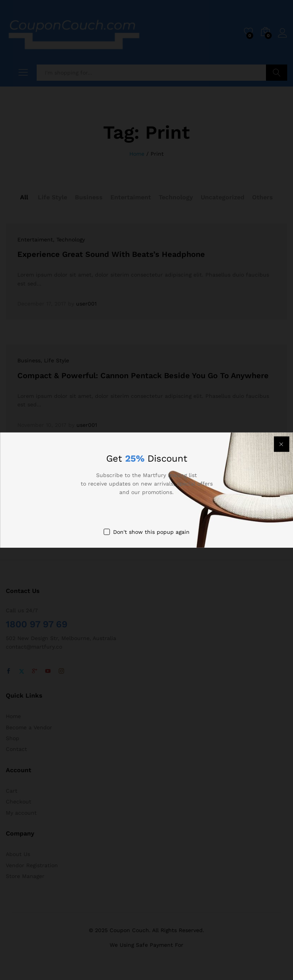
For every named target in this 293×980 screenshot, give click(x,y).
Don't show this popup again (151, 532)
